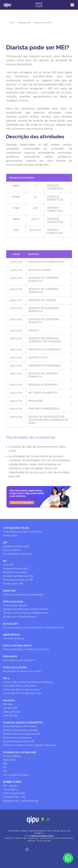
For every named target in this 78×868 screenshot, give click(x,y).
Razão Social (9, 760)
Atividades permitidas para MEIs (18, 576)
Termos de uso (10, 789)
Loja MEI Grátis (10, 708)
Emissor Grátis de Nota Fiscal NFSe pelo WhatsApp (28, 682)
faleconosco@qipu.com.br (42, 836)
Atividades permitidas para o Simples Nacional (25, 609)
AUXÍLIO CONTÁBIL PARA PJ (17, 646)
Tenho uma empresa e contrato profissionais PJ (26, 649)
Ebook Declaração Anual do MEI (19, 741)
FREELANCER (10, 656)
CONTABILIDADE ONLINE (16, 528)
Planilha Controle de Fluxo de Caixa (20, 730)
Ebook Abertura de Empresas (17, 738)
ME (4, 767)
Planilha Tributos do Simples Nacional (21, 734)
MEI (5, 561)
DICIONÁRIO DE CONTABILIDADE (20, 752)
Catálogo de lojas (12, 712)
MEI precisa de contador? (15, 572)
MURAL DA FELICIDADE (15, 667)
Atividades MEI (24, 23)
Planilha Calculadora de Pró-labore (20, 726)
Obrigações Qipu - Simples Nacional (21, 801)
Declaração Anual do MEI (15, 569)
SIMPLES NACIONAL (13, 602)
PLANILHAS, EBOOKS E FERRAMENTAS (23, 723)
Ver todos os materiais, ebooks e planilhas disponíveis (29, 745)
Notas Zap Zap (10, 715)
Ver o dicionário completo (16, 775)
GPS (5, 771)
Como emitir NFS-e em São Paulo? (20, 686)
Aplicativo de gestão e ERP (16, 546)
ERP (5, 543)
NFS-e (6, 678)
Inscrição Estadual (12, 756)
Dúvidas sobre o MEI (13, 584)
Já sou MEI (8, 565)
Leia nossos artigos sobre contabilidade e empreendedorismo (33, 628)
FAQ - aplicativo (11, 786)
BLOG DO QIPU (11, 624)
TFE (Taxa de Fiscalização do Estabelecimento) (26, 613)
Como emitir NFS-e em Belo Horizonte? (22, 693)
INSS (5, 764)
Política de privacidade (14, 793)
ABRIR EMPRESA (11, 635)
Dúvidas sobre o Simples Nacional (20, 617)
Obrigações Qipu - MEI (14, 797)
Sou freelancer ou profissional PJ (19, 660)
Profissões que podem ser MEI (18, 580)
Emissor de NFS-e (12, 550)
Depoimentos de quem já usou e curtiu (22, 671)
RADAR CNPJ (10, 591)
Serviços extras (10, 536)
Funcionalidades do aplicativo (17, 554)
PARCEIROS (9, 701)
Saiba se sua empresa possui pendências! (23, 595)
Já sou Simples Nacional (15, 605)
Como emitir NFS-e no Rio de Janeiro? (22, 690)
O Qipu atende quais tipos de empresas (22, 532)
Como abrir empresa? (14, 638)
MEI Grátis (8, 704)
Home (12, 23)
